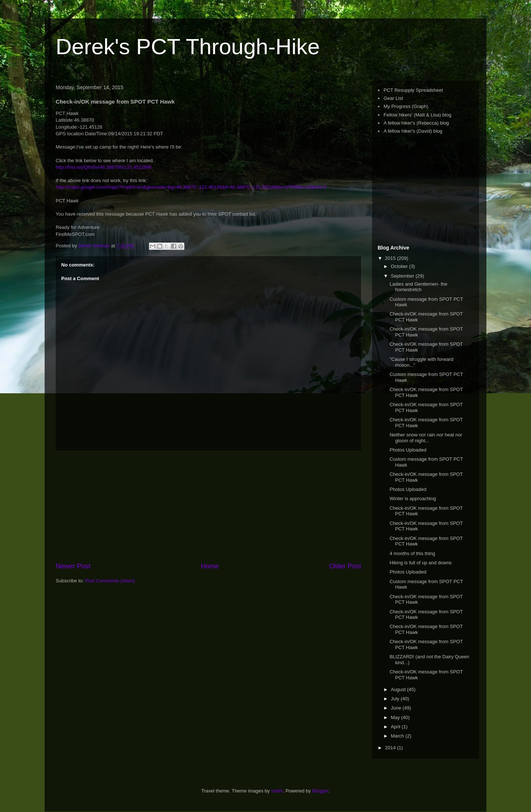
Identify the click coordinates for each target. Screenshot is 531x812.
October (400, 266)
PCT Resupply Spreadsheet (413, 90)
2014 (391, 748)
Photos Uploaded (408, 450)
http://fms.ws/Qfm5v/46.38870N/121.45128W (103, 167)
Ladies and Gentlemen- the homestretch (418, 287)
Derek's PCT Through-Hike (188, 47)
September (403, 276)
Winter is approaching (413, 499)
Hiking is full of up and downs (420, 563)
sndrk (277, 791)
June (397, 708)
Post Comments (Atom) (110, 581)
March (398, 736)
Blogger (320, 791)
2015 (391, 258)
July (396, 699)
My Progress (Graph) (406, 106)
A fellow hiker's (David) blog (413, 131)
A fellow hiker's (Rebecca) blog (416, 123)
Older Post (345, 566)
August (399, 689)
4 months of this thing (412, 553)
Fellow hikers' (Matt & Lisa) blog (417, 115)
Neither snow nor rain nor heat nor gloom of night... (426, 438)
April (396, 727)
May (396, 717)
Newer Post (73, 566)
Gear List (393, 98)
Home (210, 566)
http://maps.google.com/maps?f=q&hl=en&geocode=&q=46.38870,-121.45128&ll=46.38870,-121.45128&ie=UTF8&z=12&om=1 (191, 187)
